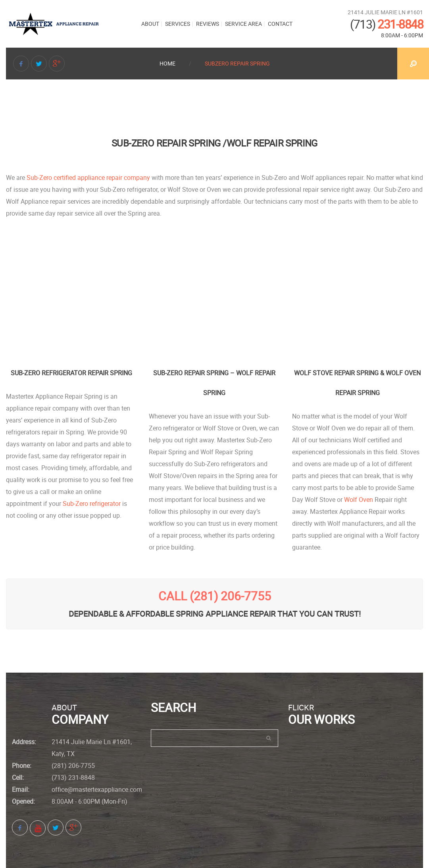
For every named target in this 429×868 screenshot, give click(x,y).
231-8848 (387, 24)
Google (57, 65)
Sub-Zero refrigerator (92, 503)
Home (167, 63)
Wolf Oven (359, 500)
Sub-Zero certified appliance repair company (88, 177)
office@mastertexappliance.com (97, 789)
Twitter (39, 65)
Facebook (21, 65)
